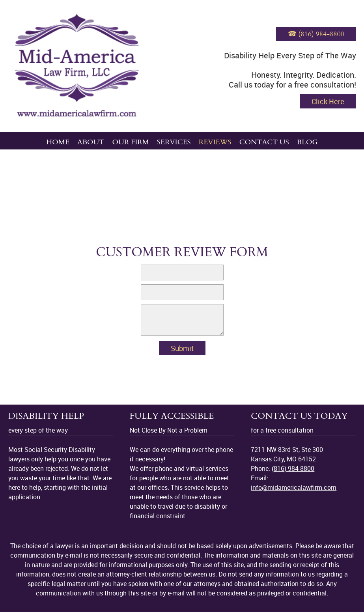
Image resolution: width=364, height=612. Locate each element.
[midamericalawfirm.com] (77, 66)
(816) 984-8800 (293, 468)
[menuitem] (58, 141)
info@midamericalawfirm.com (294, 487)
